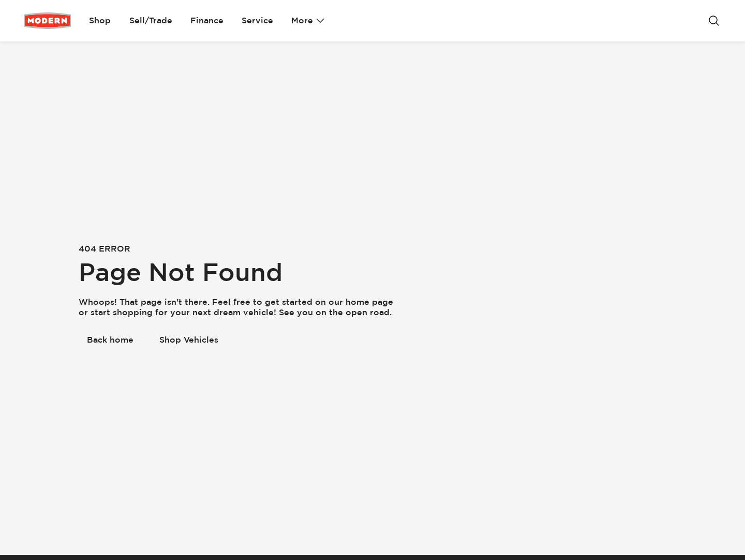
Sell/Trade (151, 20)
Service (257, 20)
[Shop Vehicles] (189, 340)
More (308, 20)
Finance (207, 20)
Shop (100, 20)
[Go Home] (47, 21)
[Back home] (110, 340)
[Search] (714, 21)
